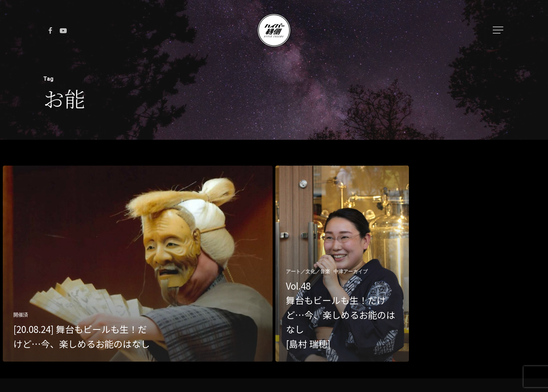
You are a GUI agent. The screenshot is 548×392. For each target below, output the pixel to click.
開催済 (21, 315)
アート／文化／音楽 (308, 271)
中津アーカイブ (351, 271)
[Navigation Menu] (499, 30)
